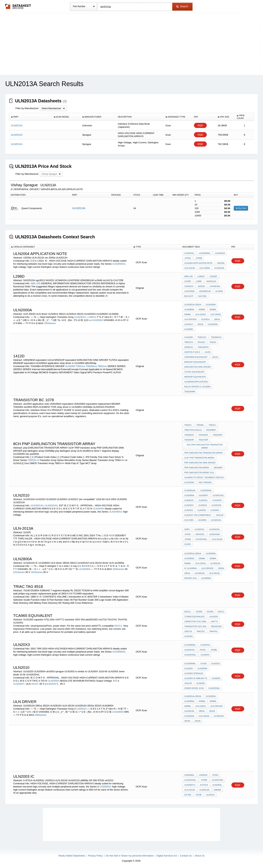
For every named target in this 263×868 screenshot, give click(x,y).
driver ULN (190, 578)
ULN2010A (216, 505)
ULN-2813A (214, 573)
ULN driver (190, 319)
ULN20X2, (203, 500)
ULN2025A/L (52, 505)
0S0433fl (200, 534)
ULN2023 (188, 510)
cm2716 (188, 631)
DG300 (199, 612)
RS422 (213, 342)
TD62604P (189, 440)
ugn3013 (189, 286)
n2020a (221, 263)
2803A (221, 568)
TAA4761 (213, 631)
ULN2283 (214, 617)
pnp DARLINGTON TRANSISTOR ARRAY (203, 453)
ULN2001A (220, 253)
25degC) (189, 347)
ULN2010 (203, 505)
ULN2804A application (196, 382)
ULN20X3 (205, 655)
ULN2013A (79, 208)
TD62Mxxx (91, 366)
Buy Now (241, 208)
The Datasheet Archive (18, 6)
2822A (200, 324)
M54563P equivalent (195, 377)
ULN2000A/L (119, 264)
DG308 (210, 612)
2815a (187, 721)
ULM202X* (189, 500)
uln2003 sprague (194, 673)
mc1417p (189, 296)
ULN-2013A (189, 268)
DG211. (118, 626)
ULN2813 (188, 324)
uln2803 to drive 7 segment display (204, 477)
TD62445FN (203, 347)
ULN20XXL (189, 253)
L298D (199, 281)
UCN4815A (215, 286)
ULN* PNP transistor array (199, 458)
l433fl (112, 535)
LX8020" (201, 276)
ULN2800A (189, 309)
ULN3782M (189, 291)
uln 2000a (205, 268)
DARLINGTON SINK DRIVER (198, 367)
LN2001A (82, 709)
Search (182, 6)
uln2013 (210, 795)
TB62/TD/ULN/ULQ (193, 430)
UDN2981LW (205, 291)
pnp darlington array (197, 468)
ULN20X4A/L (190, 655)
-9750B (199, 258)
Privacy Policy (95, 856)
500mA (202, 309)
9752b (199, 795)
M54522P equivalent (195, 362)
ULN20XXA (214, 529)
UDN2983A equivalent (196, 357)
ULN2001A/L (37, 505)
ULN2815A (200, 573)
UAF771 (214, 621)
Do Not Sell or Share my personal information (130, 856)
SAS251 (201, 286)
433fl (187, 529)
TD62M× (200, 425)
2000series (50, 323)
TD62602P (203, 435)
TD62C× (212, 425)
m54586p (218, 468)
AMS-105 (35, 283)
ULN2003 (202, 520)
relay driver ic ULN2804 (197, 387)
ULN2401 (188, 636)
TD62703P (203, 440)
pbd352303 (216, 626)
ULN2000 (70, 366)
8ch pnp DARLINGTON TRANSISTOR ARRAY (205, 446)
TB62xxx (102, 366)
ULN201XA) (218, 495)
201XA (35, 684)
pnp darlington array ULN (199, 472)
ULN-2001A (200, 314)
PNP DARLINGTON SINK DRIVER (200, 463)
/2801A (93, 317)
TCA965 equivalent (195, 617)
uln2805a (206, 578)
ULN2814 (205, 319)
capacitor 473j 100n (195, 621)
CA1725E (202, 296)
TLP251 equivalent (194, 372)
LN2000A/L (106, 787)
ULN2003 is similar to (196, 678)
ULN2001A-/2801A (193, 305)
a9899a (217, 790)
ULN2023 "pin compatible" (198, 515)
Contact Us (186, 856)
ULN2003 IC (190, 785)
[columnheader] (30, 117)
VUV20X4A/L (201, 539)
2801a (202, 711)
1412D (207, 352)
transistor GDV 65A (195, 626)
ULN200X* (203, 495)
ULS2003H (189, 482)
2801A (217, 319)
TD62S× (188, 425)
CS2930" (214, 276)
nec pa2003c (205, 482)
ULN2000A (97, 320)
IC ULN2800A (190, 568)
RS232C (202, 342)
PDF (200, 125)
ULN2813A (215, 563)
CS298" (188, 281)
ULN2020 (202, 510)
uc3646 (219, 291)
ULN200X (215, 510)
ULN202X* (189, 505)
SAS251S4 (211, 281)
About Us (200, 856)
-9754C (188, 258)
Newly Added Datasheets (72, 856)
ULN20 (187, 544)
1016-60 (220, 515)
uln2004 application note (198, 263)
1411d (215, 357)
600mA (213, 309)
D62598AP (211, 430)
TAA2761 (201, 631)
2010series (19, 572)
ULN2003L (217, 785)
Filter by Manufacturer (27, 108)
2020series (37, 572)
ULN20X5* (217, 500)
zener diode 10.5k (194, 688)
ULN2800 (188, 329)
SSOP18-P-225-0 (192, 352)
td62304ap (190, 392)
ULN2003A (213, 324)
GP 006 (188, 795)
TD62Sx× (33, 460)
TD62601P (189, 435)
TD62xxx (80, 366)
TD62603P (217, 435)
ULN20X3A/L (190, 780)
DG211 (221, 612)
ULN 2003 (189, 520)
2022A (198, 721)
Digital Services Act (167, 856)
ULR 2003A (216, 314)
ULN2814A (219, 716)
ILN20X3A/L (215, 534)
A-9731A (204, 785)
